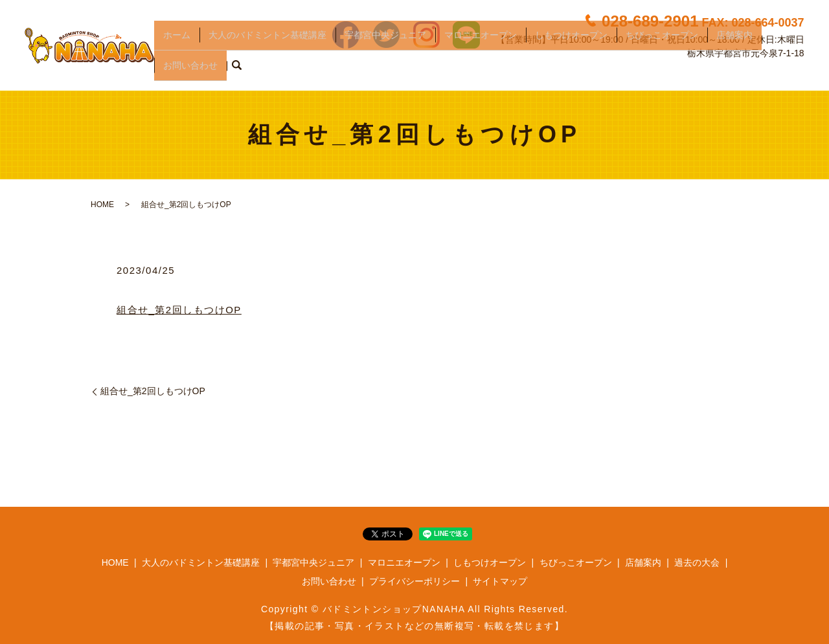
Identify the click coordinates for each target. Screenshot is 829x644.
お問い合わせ (190, 70)
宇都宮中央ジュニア (385, 49)
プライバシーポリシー (414, 581)
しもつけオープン (571, 49)
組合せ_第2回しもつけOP (179, 310)
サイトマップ (500, 581)
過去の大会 (697, 562)
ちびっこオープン (662, 49)
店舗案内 (734, 49)
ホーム (177, 49)
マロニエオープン (481, 49)
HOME (102, 205)
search (236, 71)
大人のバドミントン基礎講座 (267, 49)
